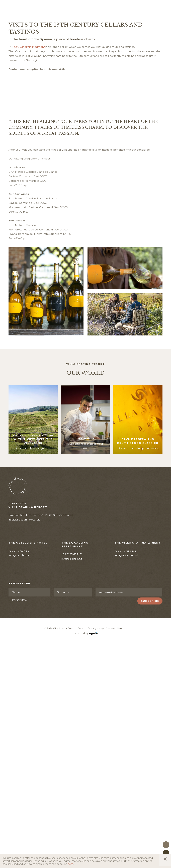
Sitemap (122, 844)
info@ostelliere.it (19, 771)
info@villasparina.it (126, 771)
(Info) (24, 816)
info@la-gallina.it (72, 774)
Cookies (110, 844)
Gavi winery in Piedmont (29, 143)
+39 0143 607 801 (19, 766)
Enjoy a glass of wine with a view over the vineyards (33, 655)
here (70, 864)
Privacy (20, 816)
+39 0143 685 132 (72, 770)
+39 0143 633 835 (125, 766)
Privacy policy (96, 844)
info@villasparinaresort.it (24, 735)
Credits (82, 844)
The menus (85, 654)
